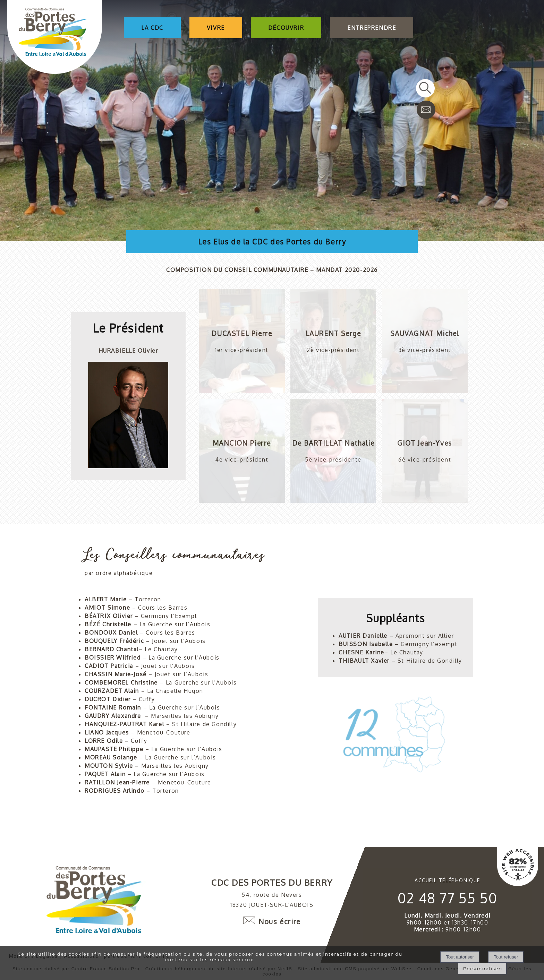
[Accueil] (55, 38)
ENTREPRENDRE (372, 28)
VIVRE (216, 28)
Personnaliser (482, 969)
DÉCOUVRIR (286, 28)
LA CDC (152, 28)
